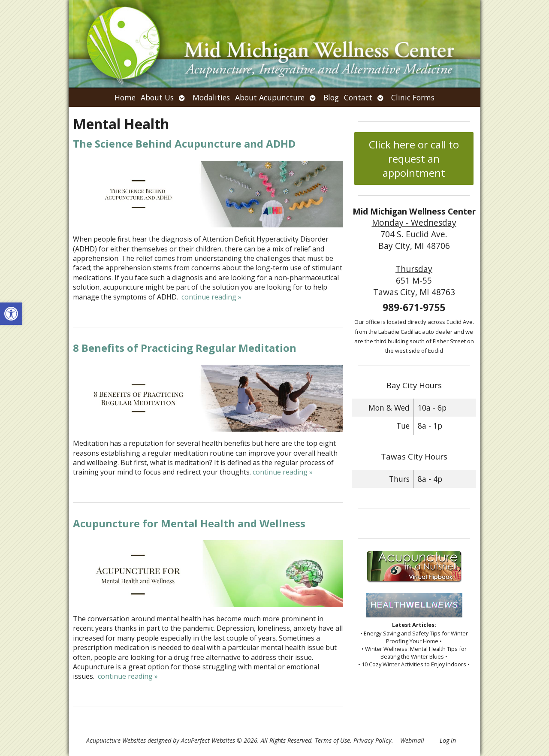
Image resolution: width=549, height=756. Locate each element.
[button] (11, 314)
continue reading (211, 297)
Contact (358, 97)
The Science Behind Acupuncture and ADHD (184, 144)
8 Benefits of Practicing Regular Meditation (185, 348)
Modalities (211, 97)
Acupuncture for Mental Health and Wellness (189, 523)
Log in (448, 740)
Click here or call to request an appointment (414, 159)
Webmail (412, 740)
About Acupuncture (270, 97)
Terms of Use (332, 740)
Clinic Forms (413, 97)
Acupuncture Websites (116, 740)
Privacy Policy (373, 740)
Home (125, 97)
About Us (157, 97)
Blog (331, 97)
